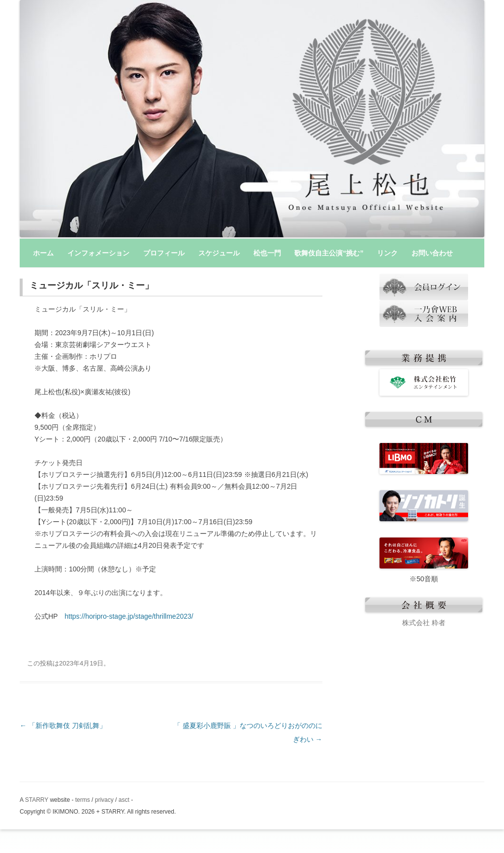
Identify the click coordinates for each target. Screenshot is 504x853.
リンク (387, 253)
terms (83, 800)
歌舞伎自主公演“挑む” (329, 253)
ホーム (43, 253)
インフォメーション (98, 253)
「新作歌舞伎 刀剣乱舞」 (63, 726)
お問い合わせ (432, 253)
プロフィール (164, 253)
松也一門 (267, 253)
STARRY (37, 800)
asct (124, 800)
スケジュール (219, 253)
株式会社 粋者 (424, 623)
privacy (104, 800)
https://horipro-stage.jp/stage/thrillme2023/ (129, 616)
